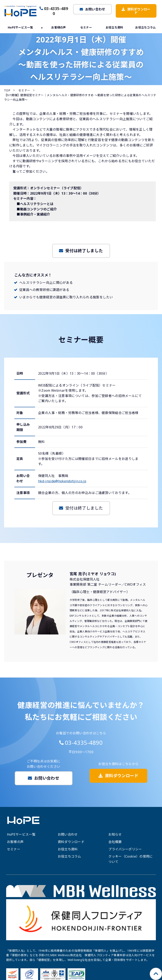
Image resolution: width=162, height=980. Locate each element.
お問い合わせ (95, 9)
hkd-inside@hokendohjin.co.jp (62, 481)
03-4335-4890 (56, 11)
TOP (7, 90)
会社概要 (115, 842)
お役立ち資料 (114, 27)
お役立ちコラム (145, 27)
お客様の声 (58, 27)
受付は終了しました (84, 251)
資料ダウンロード (139, 11)
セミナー (86, 27)
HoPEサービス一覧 (20, 27)
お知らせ (115, 834)
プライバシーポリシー (125, 849)
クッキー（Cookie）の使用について (130, 859)
